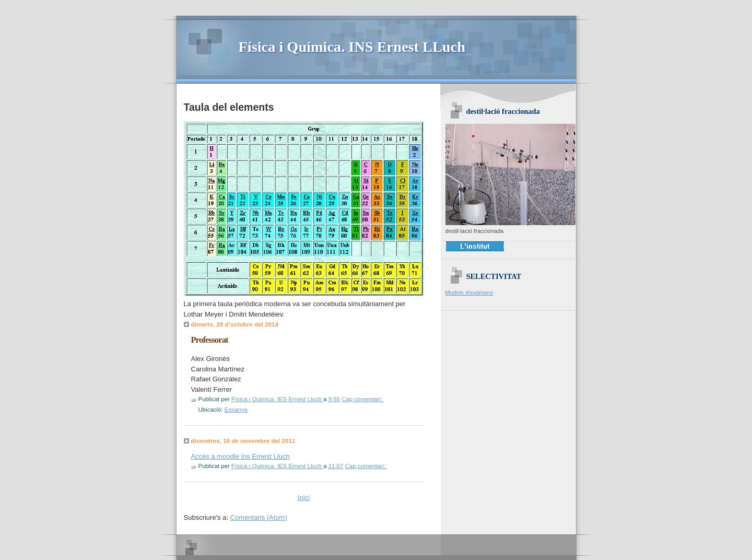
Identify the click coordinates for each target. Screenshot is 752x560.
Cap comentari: (363, 399)
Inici (304, 498)
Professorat (210, 340)
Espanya (236, 410)
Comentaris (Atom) (259, 517)
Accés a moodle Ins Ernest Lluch (240, 456)
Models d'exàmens (469, 293)
